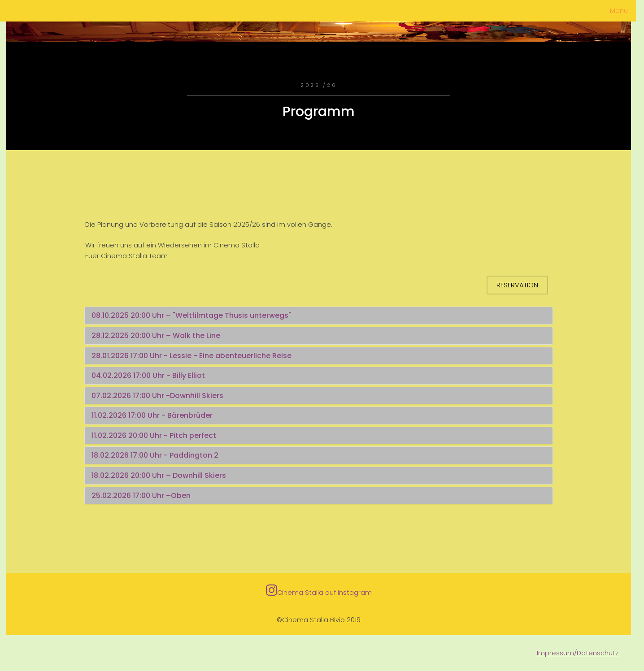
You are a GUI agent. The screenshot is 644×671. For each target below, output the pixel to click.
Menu (619, 11)
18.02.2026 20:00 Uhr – (132, 475)
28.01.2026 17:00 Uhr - (131, 356)
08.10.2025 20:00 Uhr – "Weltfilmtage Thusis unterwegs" (191, 315)
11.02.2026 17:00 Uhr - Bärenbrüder (152, 415)
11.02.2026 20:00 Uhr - (131, 435)
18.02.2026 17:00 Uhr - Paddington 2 (155, 455)
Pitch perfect (193, 435)
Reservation (517, 285)
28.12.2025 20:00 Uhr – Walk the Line (156, 335)
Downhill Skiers (197, 396)
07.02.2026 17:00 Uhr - (131, 396)
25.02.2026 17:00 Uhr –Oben (141, 496)
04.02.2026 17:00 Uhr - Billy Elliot (148, 375)
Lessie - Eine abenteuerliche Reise (231, 356)
